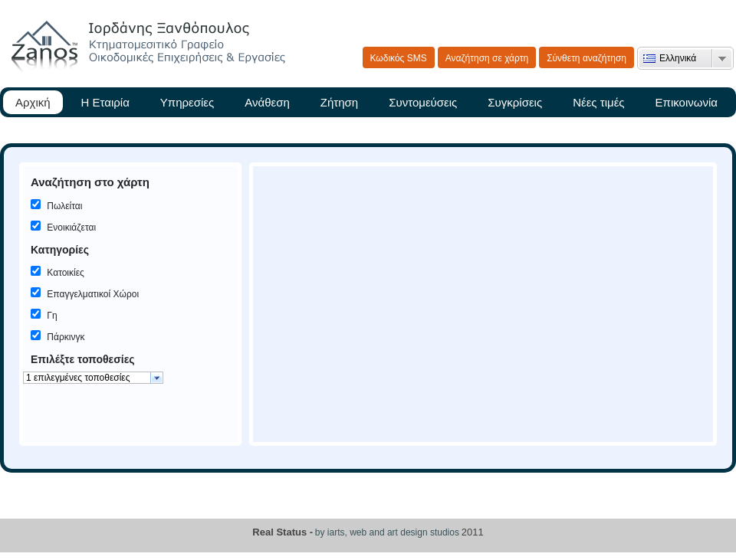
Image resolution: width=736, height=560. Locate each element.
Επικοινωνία (687, 102)
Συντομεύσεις (423, 102)
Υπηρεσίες (187, 102)
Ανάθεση (267, 102)
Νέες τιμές (598, 102)
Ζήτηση (339, 102)
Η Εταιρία (105, 102)
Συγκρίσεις (515, 102)
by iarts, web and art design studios (387, 532)
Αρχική (33, 102)
